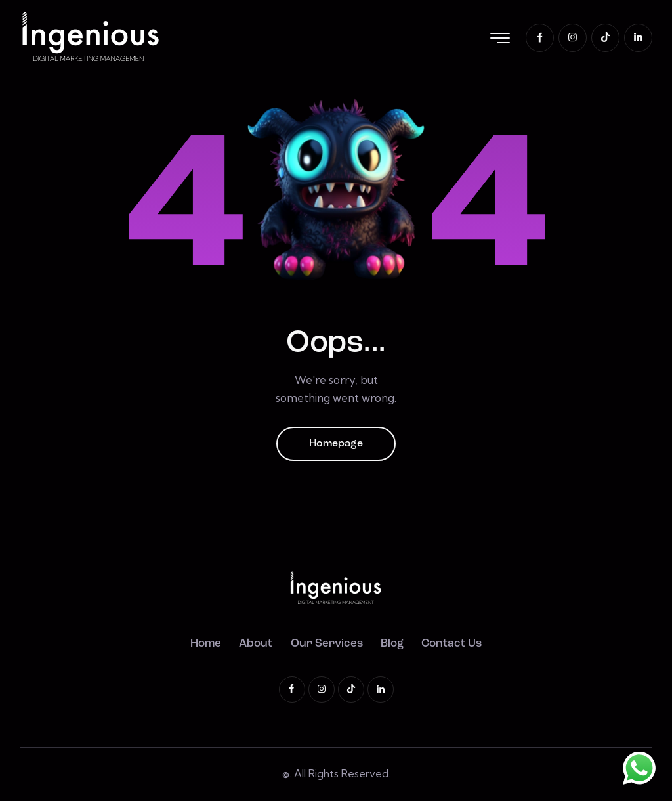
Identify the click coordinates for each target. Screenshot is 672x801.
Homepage (336, 444)
